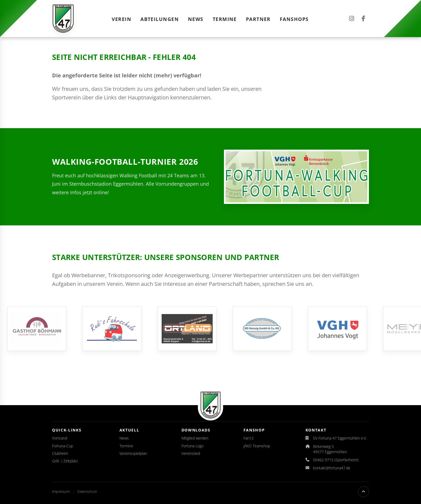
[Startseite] (63, 19)
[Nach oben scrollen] (364, 492)
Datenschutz (87, 491)
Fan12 (249, 438)
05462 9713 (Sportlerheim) (336, 460)
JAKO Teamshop (257, 446)
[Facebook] (364, 19)
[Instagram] (351, 19)
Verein (122, 19)
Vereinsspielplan (133, 453)
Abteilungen (160, 19)
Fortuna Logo (193, 446)
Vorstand (60, 438)
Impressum (61, 491)
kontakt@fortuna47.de (332, 468)
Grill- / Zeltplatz (65, 461)
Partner (258, 19)
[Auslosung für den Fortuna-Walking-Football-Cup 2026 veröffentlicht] (296, 177)
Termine (225, 19)
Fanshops (294, 19)
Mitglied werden (195, 438)
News (196, 19)
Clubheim (60, 453)
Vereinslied (191, 453)
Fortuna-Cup (63, 446)
